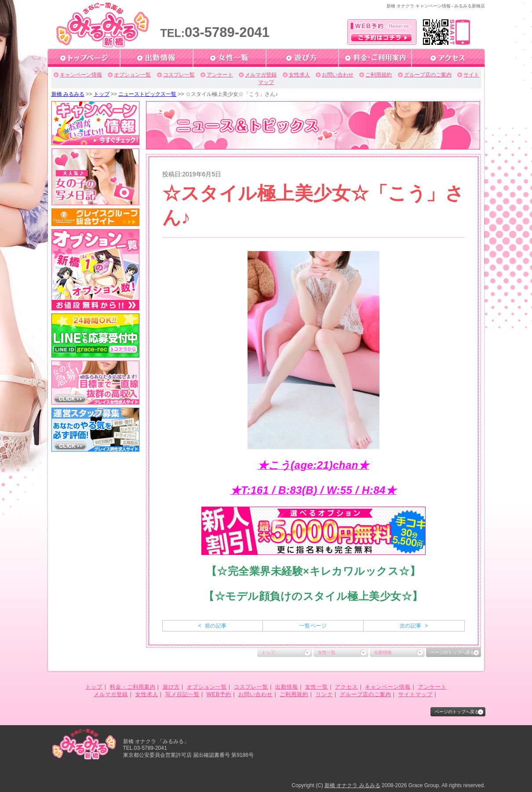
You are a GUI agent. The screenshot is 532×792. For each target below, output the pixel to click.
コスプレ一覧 (179, 75)
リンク (324, 694)
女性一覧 (327, 652)
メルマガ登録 (261, 75)
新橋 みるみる (68, 94)
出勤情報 (383, 652)
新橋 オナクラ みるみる (352, 785)
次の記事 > (414, 626)
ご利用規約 (379, 75)
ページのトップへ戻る (452, 652)
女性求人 (299, 75)
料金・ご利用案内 (133, 687)
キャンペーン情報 (81, 75)
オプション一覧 (132, 75)
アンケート (220, 75)
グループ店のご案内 (428, 75)
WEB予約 (219, 694)
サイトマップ (415, 694)
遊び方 (171, 687)
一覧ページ (313, 626)
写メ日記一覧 (182, 694)
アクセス (346, 687)
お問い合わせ (338, 75)
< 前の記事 (213, 626)
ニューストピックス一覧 (147, 94)
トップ (102, 94)
